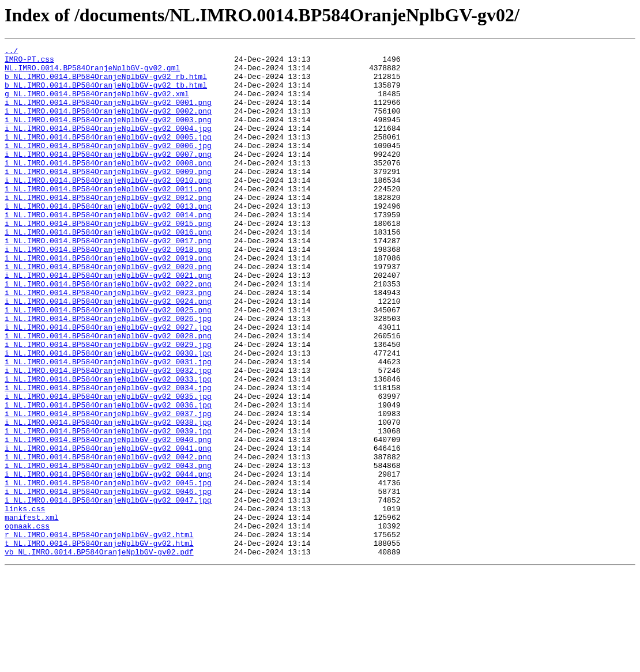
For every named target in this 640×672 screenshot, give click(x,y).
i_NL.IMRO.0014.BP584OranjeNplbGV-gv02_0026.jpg (108, 373)
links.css (25, 602)
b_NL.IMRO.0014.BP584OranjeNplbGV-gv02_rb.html (106, 83)
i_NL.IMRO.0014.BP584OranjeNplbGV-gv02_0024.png (108, 353)
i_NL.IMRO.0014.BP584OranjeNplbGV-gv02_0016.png (108, 270)
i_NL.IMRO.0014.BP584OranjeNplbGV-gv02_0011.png (108, 218)
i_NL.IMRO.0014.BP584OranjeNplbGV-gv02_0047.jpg (108, 591)
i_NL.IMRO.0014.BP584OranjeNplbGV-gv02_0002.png (108, 124)
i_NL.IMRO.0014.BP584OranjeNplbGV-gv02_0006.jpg (108, 166)
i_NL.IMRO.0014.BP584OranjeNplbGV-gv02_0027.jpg (108, 384)
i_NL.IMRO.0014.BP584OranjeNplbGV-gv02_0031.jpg (108, 425)
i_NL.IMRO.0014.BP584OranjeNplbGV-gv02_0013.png (108, 239)
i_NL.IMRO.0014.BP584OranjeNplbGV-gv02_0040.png (108, 519)
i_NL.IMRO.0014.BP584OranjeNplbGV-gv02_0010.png (108, 207)
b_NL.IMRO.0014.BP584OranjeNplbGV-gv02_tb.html (106, 93)
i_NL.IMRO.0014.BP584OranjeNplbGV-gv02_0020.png (108, 311)
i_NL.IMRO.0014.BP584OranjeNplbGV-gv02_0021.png (108, 322)
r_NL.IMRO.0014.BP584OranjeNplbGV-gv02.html (99, 633)
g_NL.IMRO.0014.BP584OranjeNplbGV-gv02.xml (97, 104)
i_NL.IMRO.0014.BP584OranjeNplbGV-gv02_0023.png (108, 342)
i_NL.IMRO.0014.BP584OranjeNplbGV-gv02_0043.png (108, 550)
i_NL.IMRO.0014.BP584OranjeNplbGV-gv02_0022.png (108, 332)
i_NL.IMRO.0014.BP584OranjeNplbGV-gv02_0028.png (108, 394)
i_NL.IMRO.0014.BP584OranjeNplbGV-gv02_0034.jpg (108, 456)
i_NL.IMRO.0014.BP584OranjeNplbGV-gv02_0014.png (108, 249)
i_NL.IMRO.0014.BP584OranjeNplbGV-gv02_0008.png (108, 187)
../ (11, 52)
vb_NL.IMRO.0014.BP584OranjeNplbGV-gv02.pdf (99, 654)
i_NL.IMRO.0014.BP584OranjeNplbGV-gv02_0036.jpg (108, 477)
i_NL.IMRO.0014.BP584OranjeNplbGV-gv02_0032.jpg (108, 436)
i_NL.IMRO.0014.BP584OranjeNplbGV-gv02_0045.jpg (108, 571)
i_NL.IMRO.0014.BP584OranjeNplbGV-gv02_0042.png (108, 539)
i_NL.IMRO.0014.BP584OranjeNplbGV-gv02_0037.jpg (108, 488)
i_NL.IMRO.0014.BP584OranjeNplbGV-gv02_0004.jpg (108, 145)
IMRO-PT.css (29, 62)
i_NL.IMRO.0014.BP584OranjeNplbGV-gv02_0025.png (108, 363)
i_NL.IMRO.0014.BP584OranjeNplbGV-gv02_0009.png (108, 197)
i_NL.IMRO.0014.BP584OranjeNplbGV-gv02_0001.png (108, 114)
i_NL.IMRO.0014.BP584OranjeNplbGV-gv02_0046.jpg (108, 581)
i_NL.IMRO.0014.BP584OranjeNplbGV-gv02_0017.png (108, 280)
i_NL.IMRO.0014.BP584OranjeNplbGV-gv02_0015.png (108, 259)
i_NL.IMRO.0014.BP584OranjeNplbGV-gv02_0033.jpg (108, 446)
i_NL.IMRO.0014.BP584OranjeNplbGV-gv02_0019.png (108, 301)
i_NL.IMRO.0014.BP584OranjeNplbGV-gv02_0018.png (108, 290)
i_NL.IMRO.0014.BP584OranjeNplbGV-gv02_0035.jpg (108, 467)
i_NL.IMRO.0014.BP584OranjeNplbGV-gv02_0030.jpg (108, 415)
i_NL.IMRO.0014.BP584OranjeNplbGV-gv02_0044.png (108, 560)
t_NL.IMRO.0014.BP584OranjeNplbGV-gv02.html (99, 643)
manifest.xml (32, 612)
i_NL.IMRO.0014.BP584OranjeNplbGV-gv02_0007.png (108, 176)
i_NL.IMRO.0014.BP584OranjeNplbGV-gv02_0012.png (108, 228)
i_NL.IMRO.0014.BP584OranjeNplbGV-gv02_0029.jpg (108, 405)
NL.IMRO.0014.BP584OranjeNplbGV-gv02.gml (92, 73)
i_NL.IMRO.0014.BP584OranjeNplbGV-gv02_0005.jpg (108, 156)
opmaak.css (27, 622)
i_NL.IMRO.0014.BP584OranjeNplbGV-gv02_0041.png (108, 529)
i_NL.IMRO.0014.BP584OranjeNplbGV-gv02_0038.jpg (108, 498)
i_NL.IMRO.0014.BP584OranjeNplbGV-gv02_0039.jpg (108, 508)
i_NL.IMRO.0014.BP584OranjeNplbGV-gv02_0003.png (108, 135)
